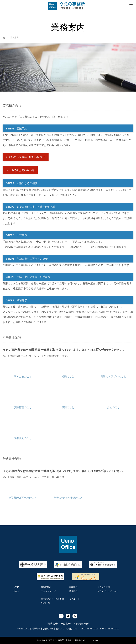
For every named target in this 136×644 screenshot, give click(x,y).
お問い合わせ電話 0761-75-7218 (26, 157)
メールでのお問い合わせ (20, 170)
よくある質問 (103, 587)
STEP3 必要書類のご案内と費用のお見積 (31, 207)
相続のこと (68, 376)
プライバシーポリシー (108, 591)
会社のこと (113, 407)
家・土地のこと (23, 376)
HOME (16, 587)
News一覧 (46, 603)
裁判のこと (68, 407)
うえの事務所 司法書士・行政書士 (67, 640)
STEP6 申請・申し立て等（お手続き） (30, 277)
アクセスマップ (48, 591)
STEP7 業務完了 (17, 300)
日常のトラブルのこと (113, 376)
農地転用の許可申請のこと (68, 498)
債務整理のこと (23, 407)
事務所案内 (46, 587)
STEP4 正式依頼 (17, 235)
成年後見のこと (23, 438)
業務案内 (73, 587)
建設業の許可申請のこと (23, 498)
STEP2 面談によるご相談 (22, 183)
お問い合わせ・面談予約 (52, 599)
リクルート (74, 599)
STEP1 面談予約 (17, 129)
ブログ (16, 591)
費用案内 (73, 591)
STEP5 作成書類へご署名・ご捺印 (27, 259)
